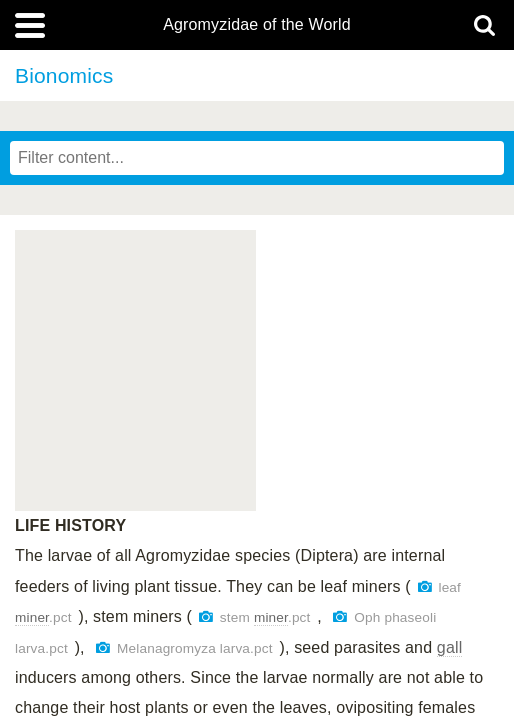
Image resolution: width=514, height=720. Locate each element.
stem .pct (265, 617)
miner (32, 617)
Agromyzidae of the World (257, 25)
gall (450, 647)
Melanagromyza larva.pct (195, 648)
